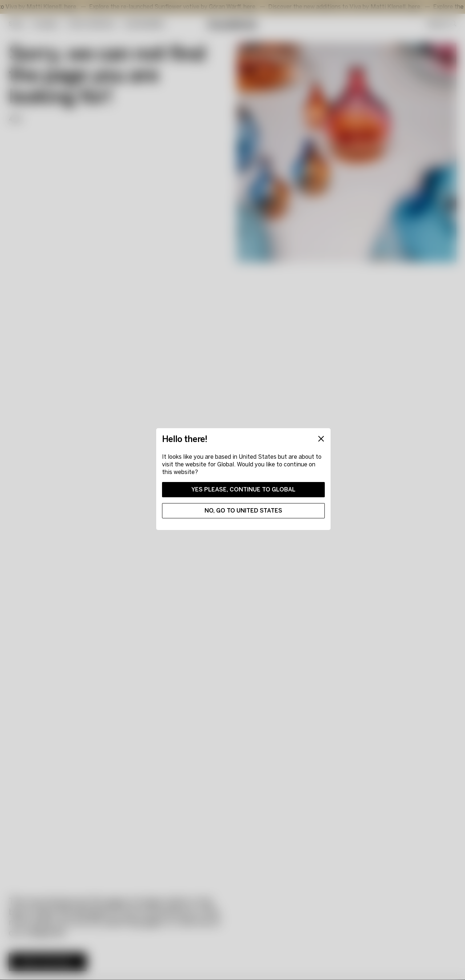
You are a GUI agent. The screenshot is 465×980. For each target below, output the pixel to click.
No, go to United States (243, 511)
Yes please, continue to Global (243, 489)
